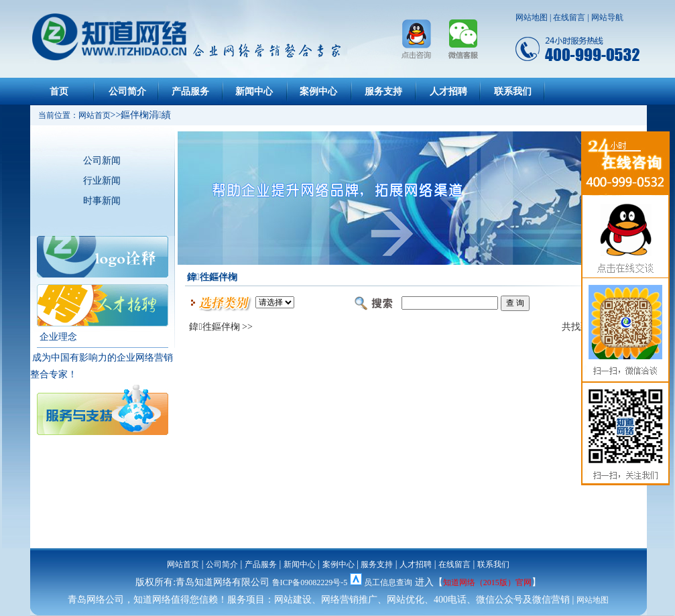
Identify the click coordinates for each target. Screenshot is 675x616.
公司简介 (127, 91)
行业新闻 (102, 181)
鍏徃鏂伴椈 (214, 327)
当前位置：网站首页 (70, 115)
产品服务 (190, 91)
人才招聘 (448, 91)
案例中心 (318, 91)
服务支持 (383, 91)
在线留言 (569, 17)
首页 (59, 91)
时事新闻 (102, 201)
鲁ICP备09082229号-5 (310, 582)
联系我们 (513, 91)
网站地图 (532, 17)
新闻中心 (254, 91)
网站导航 (607, 17)
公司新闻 (102, 161)
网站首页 (183, 564)
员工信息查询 (388, 582)
